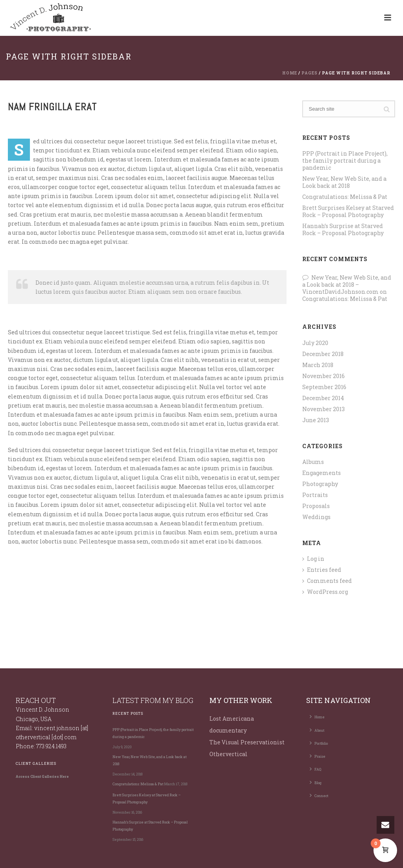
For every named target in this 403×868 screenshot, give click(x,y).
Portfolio (319, 743)
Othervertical (228, 754)
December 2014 (323, 398)
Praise (318, 756)
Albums (313, 462)
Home (290, 73)
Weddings (316, 517)
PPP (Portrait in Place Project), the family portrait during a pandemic (345, 161)
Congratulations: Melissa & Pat (345, 197)
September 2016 (324, 387)
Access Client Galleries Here (42, 776)
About (317, 730)
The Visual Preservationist (247, 742)
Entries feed (322, 570)
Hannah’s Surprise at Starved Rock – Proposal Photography (343, 230)
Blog (316, 782)
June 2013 (316, 420)
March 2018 (318, 365)
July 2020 (315, 343)
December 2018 (323, 354)
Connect (319, 795)
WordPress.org (325, 592)
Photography (320, 484)
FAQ (315, 769)
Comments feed (327, 581)
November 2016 (324, 376)
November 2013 (324, 409)
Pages (310, 73)
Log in (313, 559)
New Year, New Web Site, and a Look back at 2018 (344, 182)
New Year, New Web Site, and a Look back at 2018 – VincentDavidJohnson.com (347, 285)
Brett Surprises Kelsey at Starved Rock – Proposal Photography (348, 211)
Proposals (316, 506)
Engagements (322, 473)
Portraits (315, 495)
